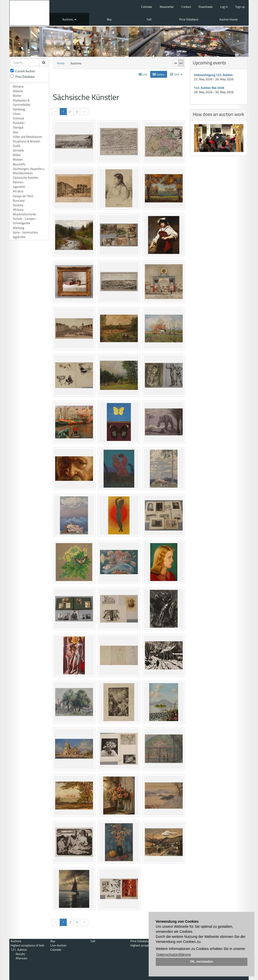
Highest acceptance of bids (27, 945)
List (143, 74)
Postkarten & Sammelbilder (22, 102)
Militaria (18, 86)
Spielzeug (19, 109)
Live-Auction (58, 945)
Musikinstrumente (24, 214)
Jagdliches (19, 237)
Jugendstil (19, 187)
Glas (16, 132)
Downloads (206, 7)
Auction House (229, 19)
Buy (109, 19)
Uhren (17, 114)
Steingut (18, 127)
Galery (159, 74)
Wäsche (18, 91)
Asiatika (18, 205)
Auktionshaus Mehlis (29, 13)
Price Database (189, 19)
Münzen (18, 159)
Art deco (18, 191)
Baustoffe (19, 164)
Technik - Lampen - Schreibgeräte (25, 221)
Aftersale (21, 958)
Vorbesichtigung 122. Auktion (213, 75)
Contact (186, 7)
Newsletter (167, 7)
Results (20, 954)
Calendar (147, 7)
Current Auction (23, 71)
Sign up (240, 7)
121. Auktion (19, 950)
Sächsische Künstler (26, 178)
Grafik (17, 146)
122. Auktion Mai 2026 (209, 88)
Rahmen (18, 182)
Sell (149, 19)
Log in (224, 7)
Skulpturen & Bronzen (26, 141)
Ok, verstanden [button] (202, 962)
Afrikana (18, 210)
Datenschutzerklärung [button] (174, 955)
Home (61, 63)
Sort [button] (176, 74)
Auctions (69, 19)
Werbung (19, 228)
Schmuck (19, 118)
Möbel (17, 155)
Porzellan (19, 123)
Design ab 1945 (23, 196)
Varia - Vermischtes (25, 232)
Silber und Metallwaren (27, 137)
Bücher (17, 96)
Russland (19, 201)
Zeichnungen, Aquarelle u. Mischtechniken (29, 171)
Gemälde (18, 150)
